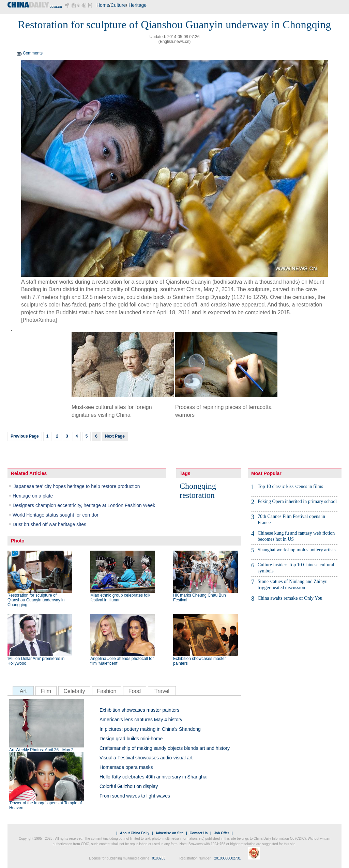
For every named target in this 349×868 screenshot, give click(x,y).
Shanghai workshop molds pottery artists (297, 550)
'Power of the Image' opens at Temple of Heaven (45, 805)
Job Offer (222, 833)
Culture (118, 5)
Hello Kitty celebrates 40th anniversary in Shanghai (154, 777)
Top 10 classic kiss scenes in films (290, 486)
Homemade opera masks (126, 767)
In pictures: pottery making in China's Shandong (150, 729)
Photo (18, 541)
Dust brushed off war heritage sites (49, 524)
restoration (197, 495)
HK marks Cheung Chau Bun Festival (200, 598)
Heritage (138, 5)
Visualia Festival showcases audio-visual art (146, 758)
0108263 (159, 858)
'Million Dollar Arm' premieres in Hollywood (36, 661)
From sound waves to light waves (135, 796)
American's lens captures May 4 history (141, 720)
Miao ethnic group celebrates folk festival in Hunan (120, 598)
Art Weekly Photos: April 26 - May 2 (41, 750)
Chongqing (198, 486)
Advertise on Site (169, 833)
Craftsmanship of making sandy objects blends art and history (165, 748)
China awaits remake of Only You (290, 598)
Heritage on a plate (33, 496)
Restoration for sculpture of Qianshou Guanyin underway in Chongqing (36, 600)
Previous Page (25, 436)
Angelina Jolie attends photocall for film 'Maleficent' (122, 661)
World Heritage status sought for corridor (56, 515)
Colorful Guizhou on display (129, 786)
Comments (33, 53)
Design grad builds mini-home (131, 739)
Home (103, 5)
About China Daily (135, 833)
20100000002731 (227, 858)
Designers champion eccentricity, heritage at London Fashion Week (84, 505)
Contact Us (199, 833)
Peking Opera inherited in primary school (297, 501)
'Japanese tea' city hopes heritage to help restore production (76, 486)
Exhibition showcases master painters (200, 661)
